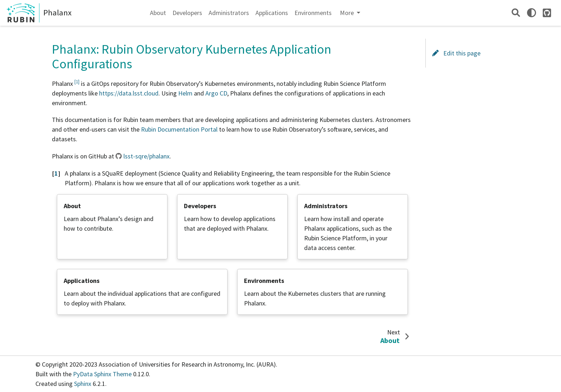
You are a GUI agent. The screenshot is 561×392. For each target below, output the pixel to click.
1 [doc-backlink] (56, 173)
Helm (185, 93)
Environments (313, 13)
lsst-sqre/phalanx (147, 156)
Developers (187, 13)
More (348, 13)
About (158, 13)
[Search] (516, 13)
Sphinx (83, 384)
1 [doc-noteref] (77, 82)
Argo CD (216, 93)
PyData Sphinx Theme (103, 374)
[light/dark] (531, 13)
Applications (272, 13)
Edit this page (456, 53)
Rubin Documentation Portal (179, 129)
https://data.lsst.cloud (129, 93)
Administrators (229, 13)
